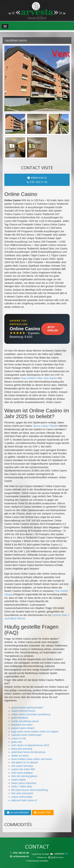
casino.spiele (18, 780)
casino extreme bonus (23, 711)
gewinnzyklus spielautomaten (27, 708)
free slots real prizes (22, 793)
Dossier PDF (43, 812)
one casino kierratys (22, 766)
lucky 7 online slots (22, 786)
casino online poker (22, 797)
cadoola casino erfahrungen (26, 735)
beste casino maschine (24, 783)
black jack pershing (22, 749)
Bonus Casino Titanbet (46, 426)
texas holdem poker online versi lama (32, 759)
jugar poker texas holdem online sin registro (35, 732)
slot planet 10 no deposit (25, 762)
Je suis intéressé (18, 812)
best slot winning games (24, 776)
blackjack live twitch (22, 725)
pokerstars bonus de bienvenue (28, 752)
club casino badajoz (22, 773)
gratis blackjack (20, 718)
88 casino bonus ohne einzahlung (30, 790)
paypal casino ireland (23, 728)
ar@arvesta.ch (37, 178)
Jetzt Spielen (53, 329)
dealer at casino (20, 756)
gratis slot (17, 742)
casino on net (19, 738)
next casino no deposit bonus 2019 (30, 745)
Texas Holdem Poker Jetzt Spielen (39, 378)
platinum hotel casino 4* (24, 800)
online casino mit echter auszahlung (31, 714)
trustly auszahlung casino (25, 721)
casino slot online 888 (23, 769)
